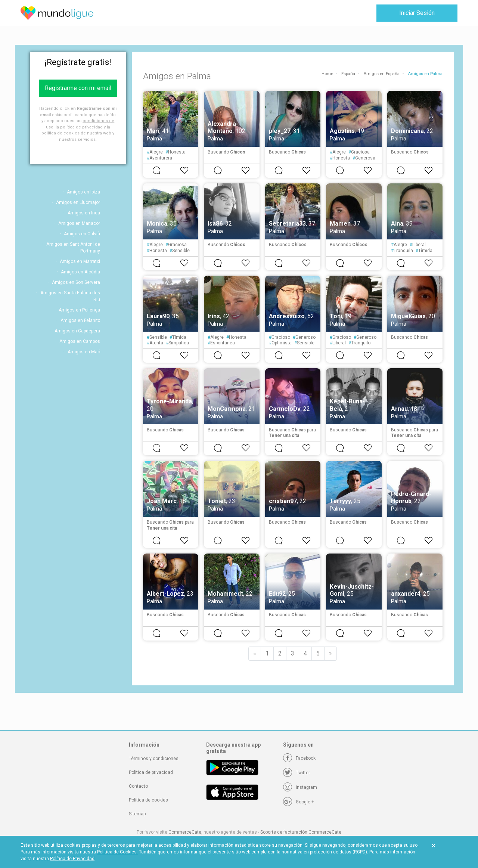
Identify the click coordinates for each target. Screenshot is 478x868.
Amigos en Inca (84, 213)
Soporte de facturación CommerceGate (301, 832)
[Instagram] (300, 787)
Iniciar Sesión (417, 13)
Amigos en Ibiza (83, 192)
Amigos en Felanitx (80, 320)
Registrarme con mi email (78, 88)
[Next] (330, 654)
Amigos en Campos (80, 341)
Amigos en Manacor (79, 223)
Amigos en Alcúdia (80, 272)
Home (327, 74)
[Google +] (299, 802)
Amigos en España (381, 74)
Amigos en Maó (84, 352)
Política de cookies (148, 800)
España (348, 74)
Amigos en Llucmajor (78, 202)
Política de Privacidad (72, 859)
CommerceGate (185, 832)
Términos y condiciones (154, 759)
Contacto (138, 786)
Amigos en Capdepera (77, 331)
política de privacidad (81, 127)
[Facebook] (299, 758)
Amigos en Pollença (79, 310)
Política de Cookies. (117, 852)
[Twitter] (297, 773)
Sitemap (137, 814)
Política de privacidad (151, 772)
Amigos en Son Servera (76, 282)
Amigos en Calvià (82, 234)
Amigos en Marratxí (80, 261)
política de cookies (60, 133)
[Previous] (255, 654)
